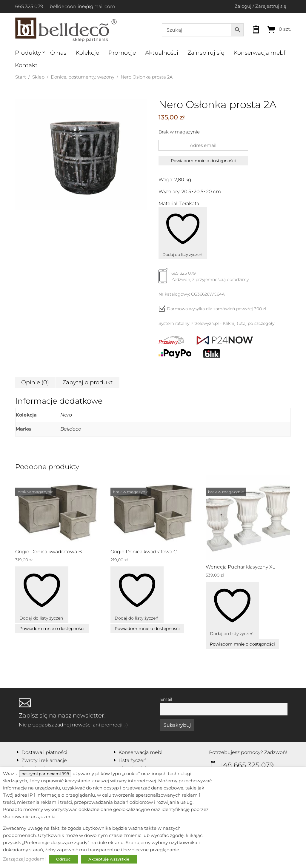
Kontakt (26, 65)
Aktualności (162, 53)
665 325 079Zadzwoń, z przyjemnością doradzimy (204, 279)
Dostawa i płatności (44, 752)
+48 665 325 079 (246, 765)
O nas (58, 53)
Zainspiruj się (206, 53)
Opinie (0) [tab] (35, 382)
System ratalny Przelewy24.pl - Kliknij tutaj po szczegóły (216, 323)
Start (21, 77)
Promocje (122, 53)
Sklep (38, 77)
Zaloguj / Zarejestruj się (260, 6)
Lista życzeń (133, 760)
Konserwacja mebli (260, 53)
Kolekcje (87, 53)
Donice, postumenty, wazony (83, 77)
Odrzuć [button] (63, 859)
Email (166, 699)
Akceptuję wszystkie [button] (109, 859)
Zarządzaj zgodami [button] (24, 859)
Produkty (28, 53)
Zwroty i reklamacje (44, 760)
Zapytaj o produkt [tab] (88, 382)
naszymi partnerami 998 (45, 774)
